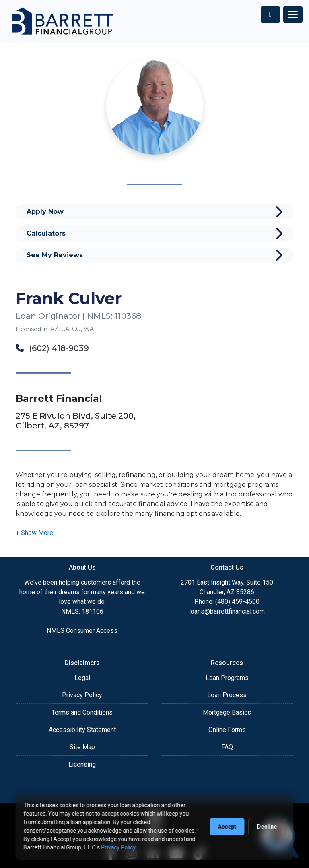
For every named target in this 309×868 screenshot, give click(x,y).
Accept (227, 827)
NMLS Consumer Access (82, 631)
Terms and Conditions (82, 712)
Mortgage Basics (227, 712)
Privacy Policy (82, 695)
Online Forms (227, 730)
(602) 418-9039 (52, 348)
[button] (34, 533)
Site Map (82, 747)
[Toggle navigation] (293, 14)
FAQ (227, 747)
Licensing (82, 764)
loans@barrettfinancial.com (227, 611)
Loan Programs (227, 678)
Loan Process (227, 695)
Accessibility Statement (82, 730)
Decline (267, 827)
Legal (82, 678)
